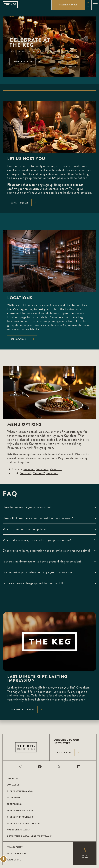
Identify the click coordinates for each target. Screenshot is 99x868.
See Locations (24, 339)
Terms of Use (14, 860)
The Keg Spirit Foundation (21, 817)
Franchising (14, 798)
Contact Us (13, 785)
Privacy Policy (15, 847)
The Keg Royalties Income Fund (24, 823)
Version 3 (56, 469)
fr (88, 7)
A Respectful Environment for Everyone (29, 836)
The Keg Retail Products (20, 810)
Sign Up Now (69, 753)
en (88, 3)
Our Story (12, 778)
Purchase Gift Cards (28, 710)
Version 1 (29, 469)
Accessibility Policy (18, 853)
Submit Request (25, 203)
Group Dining (14, 804)
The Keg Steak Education (20, 791)
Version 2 (42, 469)
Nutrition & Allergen (19, 830)
